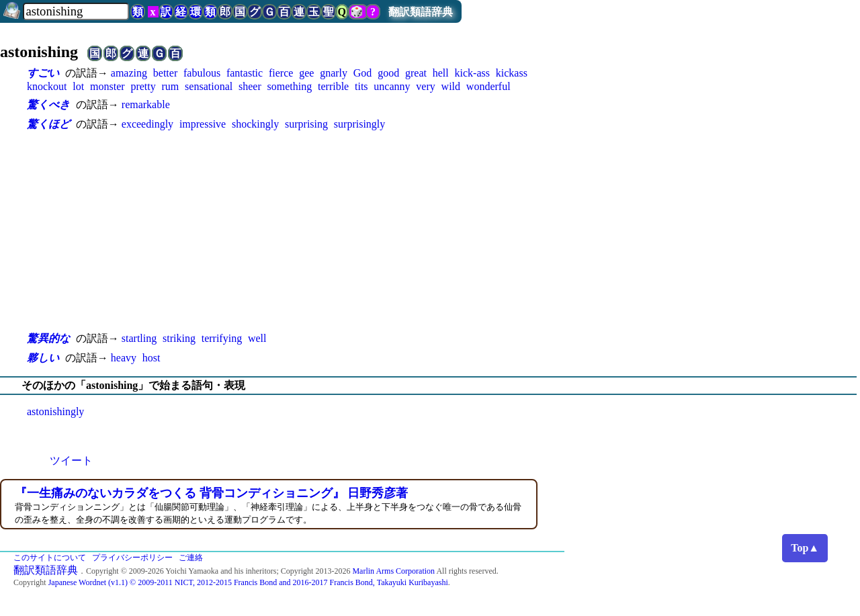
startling (139, 338)
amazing (129, 73)
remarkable (146, 104)
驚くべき (48, 104)
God (363, 73)
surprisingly (359, 124)
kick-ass (472, 73)
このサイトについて (50, 558)
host (152, 358)
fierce (281, 73)
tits (361, 86)
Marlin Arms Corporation (393, 571)
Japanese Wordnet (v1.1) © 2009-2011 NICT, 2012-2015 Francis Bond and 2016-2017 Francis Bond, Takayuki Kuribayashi (248, 582)
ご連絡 (191, 558)
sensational (209, 86)
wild (451, 86)
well (257, 338)
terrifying (222, 338)
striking (179, 338)
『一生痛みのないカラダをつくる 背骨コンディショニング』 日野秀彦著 (211, 493)
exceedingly (147, 124)
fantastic (245, 73)
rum (171, 86)
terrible (333, 86)
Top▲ (805, 548)
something (290, 86)
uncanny (392, 86)
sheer (250, 86)
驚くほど (48, 124)
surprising (306, 124)
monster (107, 86)
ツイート (71, 460)
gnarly (334, 73)
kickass (512, 73)
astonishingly (55, 411)
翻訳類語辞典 (421, 12)
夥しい (43, 358)
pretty (143, 86)
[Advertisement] (296, 231)
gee (306, 73)
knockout (47, 86)
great (416, 73)
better (165, 73)
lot (78, 86)
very (425, 86)
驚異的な (48, 338)
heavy (124, 358)
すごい (43, 73)
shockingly (255, 124)
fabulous (202, 73)
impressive (203, 124)
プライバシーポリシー (132, 558)
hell (441, 73)
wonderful (488, 86)
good (388, 73)
